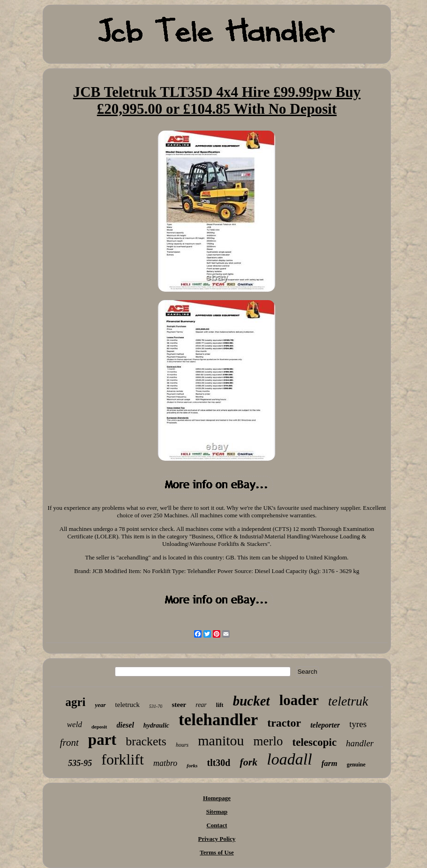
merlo (268, 741)
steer (179, 705)
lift (220, 705)
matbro (165, 763)
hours (182, 745)
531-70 (156, 706)
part (102, 740)
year (100, 705)
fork (248, 762)
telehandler (218, 720)
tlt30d (218, 763)
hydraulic (156, 725)
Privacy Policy (217, 839)
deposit (99, 727)
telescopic (315, 742)
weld (75, 725)
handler (360, 743)
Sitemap (217, 812)
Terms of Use (217, 852)
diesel (125, 725)
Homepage (217, 798)
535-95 (80, 763)
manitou (221, 740)
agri (75, 702)
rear (201, 705)
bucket (251, 701)
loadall (289, 759)
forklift (123, 759)
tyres (358, 724)
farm (330, 763)
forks (192, 765)
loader (299, 700)
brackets (146, 741)
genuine (356, 765)
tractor (284, 723)
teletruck (127, 705)
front (69, 743)
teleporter (325, 725)
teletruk (348, 701)
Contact (217, 825)
